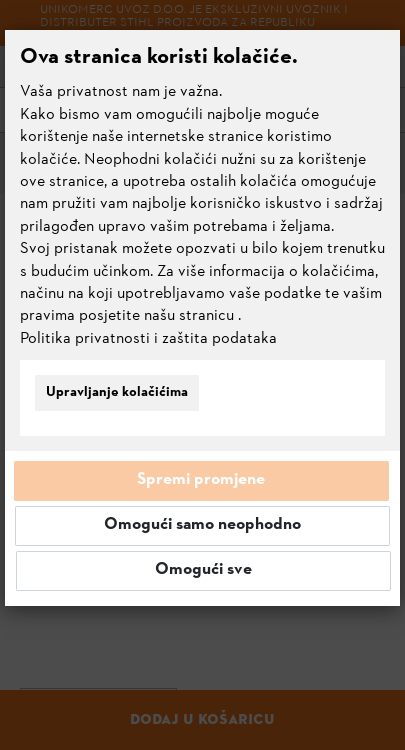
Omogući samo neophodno (202, 525)
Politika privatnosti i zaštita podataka (148, 339)
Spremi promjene (201, 480)
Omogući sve (203, 570)
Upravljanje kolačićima (117, 392)
